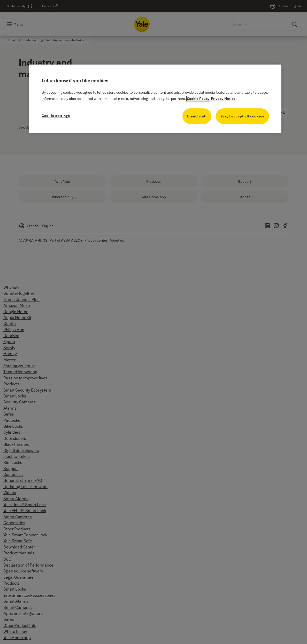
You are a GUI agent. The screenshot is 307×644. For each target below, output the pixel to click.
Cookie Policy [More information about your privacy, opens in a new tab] (198, 99)
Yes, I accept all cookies (243, 116)
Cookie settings (56, 116)
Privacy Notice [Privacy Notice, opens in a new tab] (223, 99)
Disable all (197, 116)
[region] (155, 99)
